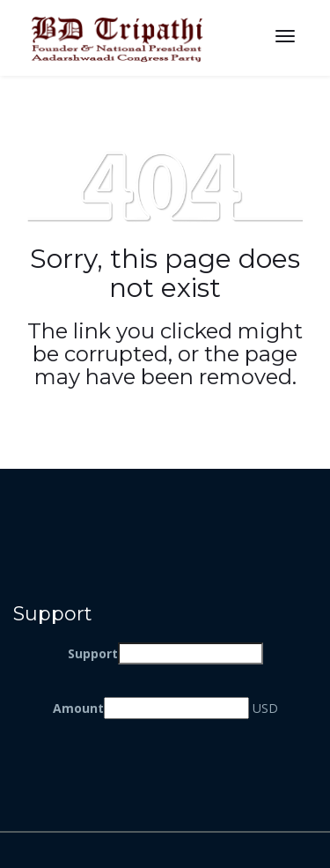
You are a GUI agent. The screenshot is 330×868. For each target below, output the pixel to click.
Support (93, 653)
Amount (78, 708)
